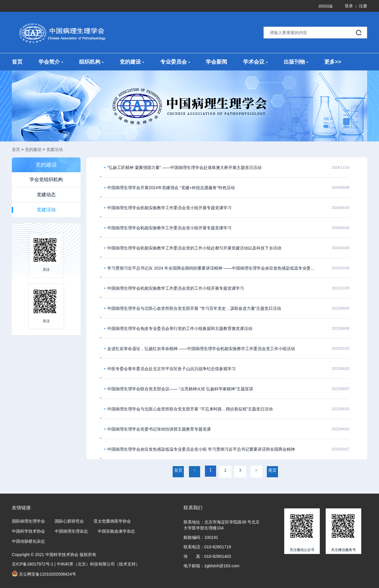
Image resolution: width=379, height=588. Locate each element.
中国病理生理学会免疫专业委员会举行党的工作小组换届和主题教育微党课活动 (180, 328)
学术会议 (255, 62)
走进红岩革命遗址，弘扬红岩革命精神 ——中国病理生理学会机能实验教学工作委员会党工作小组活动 (201, 349)
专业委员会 (175, 62)
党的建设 (132, 62)
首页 (17, 62)
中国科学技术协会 (28, 531)
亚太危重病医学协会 (112, 521)
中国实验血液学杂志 (116, 531)
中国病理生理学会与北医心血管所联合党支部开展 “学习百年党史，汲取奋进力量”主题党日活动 (194, 308)
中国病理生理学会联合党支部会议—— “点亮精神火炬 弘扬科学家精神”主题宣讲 (180, 389)
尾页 (272, 470)
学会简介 (51, 62)
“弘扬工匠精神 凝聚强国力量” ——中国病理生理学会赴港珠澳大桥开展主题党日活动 (184, 167)
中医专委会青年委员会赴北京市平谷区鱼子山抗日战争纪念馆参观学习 (171, 369)
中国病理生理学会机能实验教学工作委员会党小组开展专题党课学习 (169, 208)
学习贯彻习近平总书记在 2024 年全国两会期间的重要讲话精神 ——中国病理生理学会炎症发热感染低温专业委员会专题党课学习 (212, 268)
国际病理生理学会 (28, 521)
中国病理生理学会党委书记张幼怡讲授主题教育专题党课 (159, 429)
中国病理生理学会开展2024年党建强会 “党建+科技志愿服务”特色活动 (171, 188)
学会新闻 (216, 62)
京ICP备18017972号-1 (33, 564)
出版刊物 (296, 62)
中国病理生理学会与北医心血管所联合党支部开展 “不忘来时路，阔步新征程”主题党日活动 (190, 409)
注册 (363, 6)
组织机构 (91, 62)
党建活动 (54, 149)
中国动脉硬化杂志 (28, 541)
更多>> (333, 62)
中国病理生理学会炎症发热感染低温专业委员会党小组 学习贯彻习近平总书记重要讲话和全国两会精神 (201, 449)
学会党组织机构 (46, 179)
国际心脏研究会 (69, 521)
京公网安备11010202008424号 (44, 573)
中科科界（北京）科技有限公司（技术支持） (98, 564)
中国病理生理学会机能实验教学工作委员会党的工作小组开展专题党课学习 (176, 288)
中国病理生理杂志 (71, 531)
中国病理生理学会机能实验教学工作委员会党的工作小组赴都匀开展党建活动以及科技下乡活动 (194, 248)
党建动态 (46, 195)
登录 (349, 6)
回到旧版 (326, 6)
